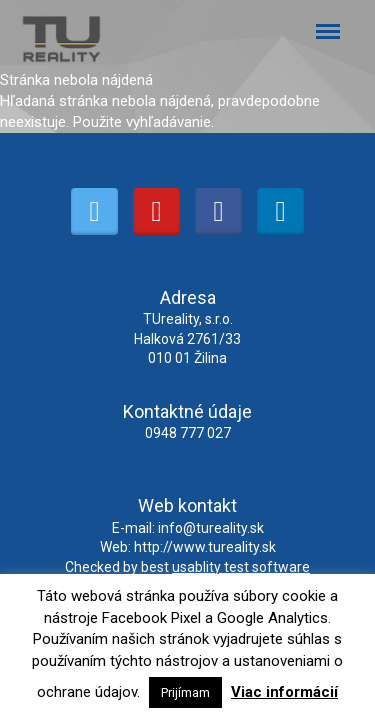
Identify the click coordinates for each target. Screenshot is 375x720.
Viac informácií (284, 692)
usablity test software (241, 567)
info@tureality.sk (211, 528)
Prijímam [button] (185, 692)
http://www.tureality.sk (205, 547)
